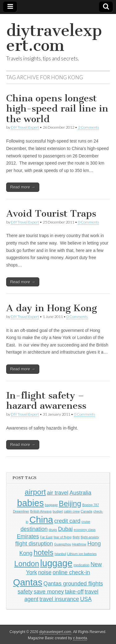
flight (76, 537)
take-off (74, 592)
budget (58, 511)
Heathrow (79, 544)
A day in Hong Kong (52, 308)
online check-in (71, 572)
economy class (84, 530)
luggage (56, 563)
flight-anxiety (90, 537)
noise (45, 572)
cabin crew (72, 511)
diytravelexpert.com (54, 38)
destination (34, 529)
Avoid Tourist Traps (51, 214)
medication (82, 565)
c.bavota (80, 638)
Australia (81, 493)
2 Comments (88, 127)
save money (49, 592)
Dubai (65, 529)
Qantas (28, 582)
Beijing (70, 503)
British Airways (41, 511)
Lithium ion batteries (82, 554)
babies (30, 503)
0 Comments (88, 222)
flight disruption (34, 544)
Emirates (28, 536)
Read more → (23, 187)
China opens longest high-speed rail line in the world (57, 109)
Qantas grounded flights (73, 584)
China (41, 520)
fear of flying (62, 537)
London (27, 564)
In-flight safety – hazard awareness (46, 401)
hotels (43, 552)
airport (35, 492)
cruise (86, 522)
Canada (86, 511)
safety (25, 592)
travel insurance (59, 599)
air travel (58, 493)
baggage (51, 505)
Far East (46, 537)
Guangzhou (63, 544)
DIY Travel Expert (25, 127)
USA (86, 599)
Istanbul (60, 554)
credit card (67, 521)
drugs (53, 530)
